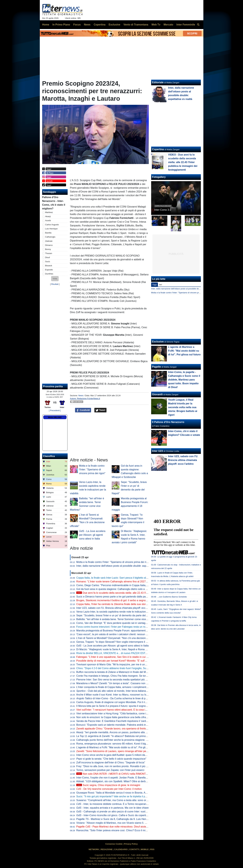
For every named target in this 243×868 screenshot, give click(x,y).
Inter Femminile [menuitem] (186, 25)
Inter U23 (157, 451)
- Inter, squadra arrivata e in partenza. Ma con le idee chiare (112, 808)
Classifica (49, 456)
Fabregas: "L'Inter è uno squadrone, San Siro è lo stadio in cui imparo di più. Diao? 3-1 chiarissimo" (132, 657)
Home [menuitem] (46, 25)
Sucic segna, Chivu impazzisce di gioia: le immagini (108, 785)
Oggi (155, 285)
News (81, 396)
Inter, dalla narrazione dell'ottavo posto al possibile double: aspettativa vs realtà (186, 289)
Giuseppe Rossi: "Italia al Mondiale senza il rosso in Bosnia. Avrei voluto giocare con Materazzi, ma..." (133, 793)
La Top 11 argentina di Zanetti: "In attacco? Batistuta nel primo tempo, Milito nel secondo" (126, 736)
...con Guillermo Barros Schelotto (172, 597)
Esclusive (158, 342)
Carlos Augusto (52, 225)
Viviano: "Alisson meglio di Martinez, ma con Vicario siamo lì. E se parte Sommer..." (123, 823)
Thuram (49, 253)
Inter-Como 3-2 (163, 210)
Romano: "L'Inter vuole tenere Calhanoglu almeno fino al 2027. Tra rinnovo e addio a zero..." (128, 582)
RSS (152, 849)
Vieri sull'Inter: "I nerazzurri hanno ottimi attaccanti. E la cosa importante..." (118, 710)
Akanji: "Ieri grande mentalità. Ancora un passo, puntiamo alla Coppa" (115, 732)
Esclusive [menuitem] (115, 25)
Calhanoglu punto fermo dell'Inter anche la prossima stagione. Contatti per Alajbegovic (124, 740)
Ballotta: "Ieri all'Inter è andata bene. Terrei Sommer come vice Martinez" (117, 619)
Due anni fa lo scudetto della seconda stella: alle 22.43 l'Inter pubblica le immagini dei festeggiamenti (136, 593)
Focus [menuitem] (77, 25)
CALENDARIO (121, 849)
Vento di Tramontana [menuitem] (136, 25)
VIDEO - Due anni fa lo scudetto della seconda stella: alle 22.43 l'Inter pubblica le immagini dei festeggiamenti (183, 162)
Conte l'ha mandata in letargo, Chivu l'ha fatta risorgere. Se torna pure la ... (124, 676)
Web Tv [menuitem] (156, 25)
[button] (55, 279)
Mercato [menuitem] (168, 25)
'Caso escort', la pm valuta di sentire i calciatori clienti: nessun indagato (116, 634)
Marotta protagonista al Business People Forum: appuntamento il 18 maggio (119, 631)
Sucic (48, 261)
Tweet (100, 410)
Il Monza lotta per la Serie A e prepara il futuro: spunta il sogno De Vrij (115, 706)
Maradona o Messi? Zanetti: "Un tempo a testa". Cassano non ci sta (114, 683)
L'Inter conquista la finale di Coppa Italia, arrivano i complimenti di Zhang (117, 687)
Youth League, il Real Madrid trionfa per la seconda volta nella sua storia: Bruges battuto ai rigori (183, 407)
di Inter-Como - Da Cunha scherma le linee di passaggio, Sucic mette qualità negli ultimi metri (137, 698)
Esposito (49, 270)
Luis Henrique (51, 229)
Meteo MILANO (55, 417)
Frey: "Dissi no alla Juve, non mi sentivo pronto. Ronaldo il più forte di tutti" (118, 766)
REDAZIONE (107, 849)
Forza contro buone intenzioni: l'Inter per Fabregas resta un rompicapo (116, 627)
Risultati (55, 284)
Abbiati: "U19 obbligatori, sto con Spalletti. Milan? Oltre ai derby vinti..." (116, 781)
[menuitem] (198, 25)
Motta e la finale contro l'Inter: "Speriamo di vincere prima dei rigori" (92, 470)
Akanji (48, 216)
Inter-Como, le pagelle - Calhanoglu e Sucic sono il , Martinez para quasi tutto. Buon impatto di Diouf (184, 380)
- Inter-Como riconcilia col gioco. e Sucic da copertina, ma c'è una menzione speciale (130, 815)
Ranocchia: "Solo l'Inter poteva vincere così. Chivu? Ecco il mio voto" (115, 830)
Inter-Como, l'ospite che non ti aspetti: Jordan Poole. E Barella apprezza (116, 778)
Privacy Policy (131, 844)
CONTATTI (134, 849)
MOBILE (145, 849)
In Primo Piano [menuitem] (61, 25)
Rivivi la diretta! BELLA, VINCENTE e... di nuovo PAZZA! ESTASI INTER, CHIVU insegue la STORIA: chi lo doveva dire (143, 653)
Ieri (161, 285)
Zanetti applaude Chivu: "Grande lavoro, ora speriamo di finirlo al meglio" (117, 729)
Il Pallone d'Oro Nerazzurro (168, 422)
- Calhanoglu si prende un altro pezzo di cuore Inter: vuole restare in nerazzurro (123, 812)
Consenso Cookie (114, 844)
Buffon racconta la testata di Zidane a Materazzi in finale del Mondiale (115, 672)
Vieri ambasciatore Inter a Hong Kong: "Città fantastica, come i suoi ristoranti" (119, 713)
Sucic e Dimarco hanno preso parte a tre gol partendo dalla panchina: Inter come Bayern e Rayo (130, 597)
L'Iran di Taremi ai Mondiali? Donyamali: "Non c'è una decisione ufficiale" (117, 638)
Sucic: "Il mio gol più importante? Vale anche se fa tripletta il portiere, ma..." (118, 796)
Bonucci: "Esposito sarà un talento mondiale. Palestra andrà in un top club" (118, 725)
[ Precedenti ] (55, 410)
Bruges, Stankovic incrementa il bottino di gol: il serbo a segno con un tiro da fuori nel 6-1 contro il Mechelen (137, 600)
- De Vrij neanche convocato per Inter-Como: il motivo (109, 789)
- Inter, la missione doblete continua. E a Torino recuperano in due (116, 804)
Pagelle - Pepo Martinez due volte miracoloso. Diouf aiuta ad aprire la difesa (121, 827)
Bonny (48, 249)
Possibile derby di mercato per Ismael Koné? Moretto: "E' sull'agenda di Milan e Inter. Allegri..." (129, 661)
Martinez (49, 212)
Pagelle (156, 367)
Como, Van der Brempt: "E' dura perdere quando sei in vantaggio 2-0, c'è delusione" (123, 623)
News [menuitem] (87, 25)
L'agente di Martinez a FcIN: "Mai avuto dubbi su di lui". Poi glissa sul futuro (118, 747)
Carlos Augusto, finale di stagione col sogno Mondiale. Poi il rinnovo (114, 702)
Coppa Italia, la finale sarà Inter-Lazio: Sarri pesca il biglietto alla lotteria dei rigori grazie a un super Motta (135, 578)
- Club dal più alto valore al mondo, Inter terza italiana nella (118, 691)
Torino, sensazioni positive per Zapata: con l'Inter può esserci (110, 770)
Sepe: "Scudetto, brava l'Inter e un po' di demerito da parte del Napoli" (115, 615)
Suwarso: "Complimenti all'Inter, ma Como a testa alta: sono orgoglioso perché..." (122, 800)
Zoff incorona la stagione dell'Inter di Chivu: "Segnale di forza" (111, 763)
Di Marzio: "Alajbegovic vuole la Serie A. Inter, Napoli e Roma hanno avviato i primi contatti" (127, 649)
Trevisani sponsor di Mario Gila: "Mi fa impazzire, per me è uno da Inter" (116, 664)
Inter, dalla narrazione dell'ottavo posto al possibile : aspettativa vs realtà (120, 566)
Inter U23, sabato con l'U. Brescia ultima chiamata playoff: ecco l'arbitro (116, 608)
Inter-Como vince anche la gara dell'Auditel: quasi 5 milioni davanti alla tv (117, 755)
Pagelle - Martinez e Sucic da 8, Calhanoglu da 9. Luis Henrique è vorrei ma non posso (127, 819)
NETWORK (94, 849)
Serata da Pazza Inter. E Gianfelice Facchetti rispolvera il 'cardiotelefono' (117, 721)
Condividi (83, 410)
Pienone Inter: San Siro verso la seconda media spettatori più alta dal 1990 (118, 680)
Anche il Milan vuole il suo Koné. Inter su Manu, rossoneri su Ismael (114, 695)
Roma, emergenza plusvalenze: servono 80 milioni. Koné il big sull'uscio (116, 744)
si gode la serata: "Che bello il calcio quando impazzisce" (111, 759)
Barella (48, 233)
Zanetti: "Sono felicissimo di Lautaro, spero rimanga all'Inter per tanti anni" (117, 751)
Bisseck (49, 266)
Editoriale (158, 82)
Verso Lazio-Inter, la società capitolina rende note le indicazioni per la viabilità (119, 612)
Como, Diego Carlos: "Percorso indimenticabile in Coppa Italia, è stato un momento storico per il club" (133, 585)
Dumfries (49, 274)
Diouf (47, 257)
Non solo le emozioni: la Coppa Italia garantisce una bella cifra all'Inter (115, 717)
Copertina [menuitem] (100, 25)
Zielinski (49, 241)
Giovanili (157, 394)
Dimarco (49, 245)
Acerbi (48, 220)
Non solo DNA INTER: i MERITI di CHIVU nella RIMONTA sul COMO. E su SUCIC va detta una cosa (136, 774)
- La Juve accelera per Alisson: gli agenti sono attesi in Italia (92, 535)
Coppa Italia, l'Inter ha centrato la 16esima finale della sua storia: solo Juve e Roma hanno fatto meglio (133, 604)
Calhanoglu (50, 237)
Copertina (158, 149)
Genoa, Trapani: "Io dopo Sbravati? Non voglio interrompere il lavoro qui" (117, 642)
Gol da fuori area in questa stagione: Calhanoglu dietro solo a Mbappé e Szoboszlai (123, 589)
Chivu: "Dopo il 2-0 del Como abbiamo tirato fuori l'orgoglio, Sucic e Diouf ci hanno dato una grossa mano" (135, 668)
